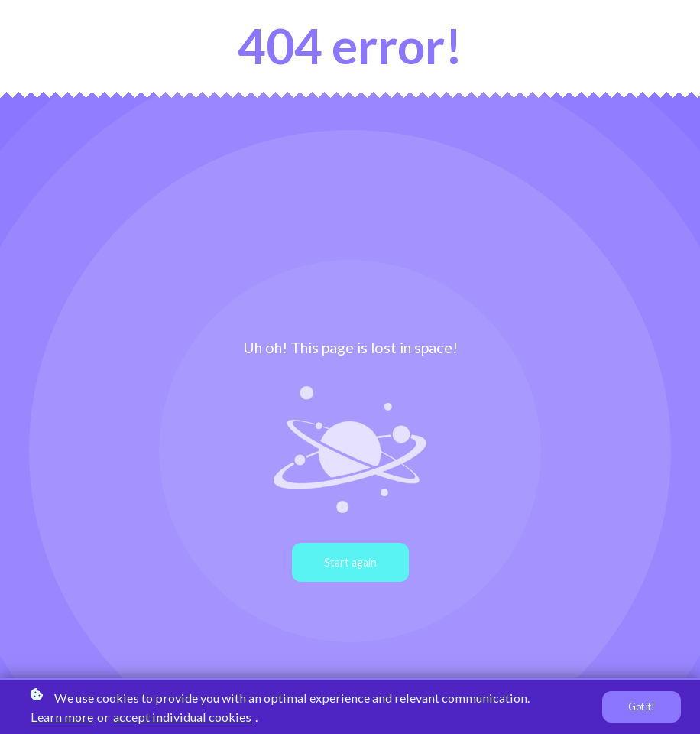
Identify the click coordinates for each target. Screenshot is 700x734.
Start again (350, 562)
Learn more (62, 717)
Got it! (642, 707)
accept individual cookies (182, 717)
